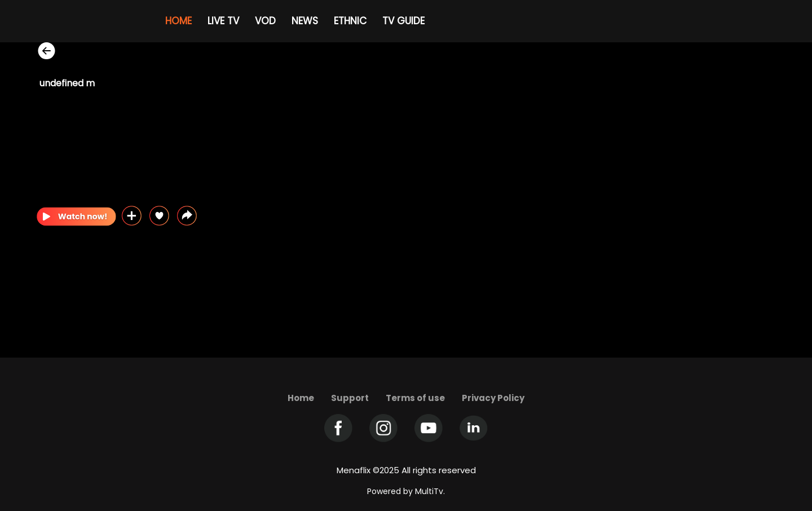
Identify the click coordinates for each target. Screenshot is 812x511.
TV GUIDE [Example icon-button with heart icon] (403, 21)
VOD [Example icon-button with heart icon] (265, 21)
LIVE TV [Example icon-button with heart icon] (223, 21)
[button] (187, 216)
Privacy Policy (493, 398)
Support (350, 398)
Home (301, 398)
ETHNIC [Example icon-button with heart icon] (350, 21)
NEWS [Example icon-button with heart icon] (305, 21)
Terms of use (415, 398)
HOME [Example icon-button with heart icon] (178, 21)
